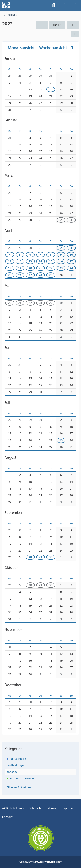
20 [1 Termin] (30, 268)
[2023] (73, 25)
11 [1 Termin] (10, 261)
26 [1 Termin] (20, 275)
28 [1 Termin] (30, 557)
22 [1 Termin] (51, 268)
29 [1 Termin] (51, 275)
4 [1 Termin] (10, 254)
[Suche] (54, 5)
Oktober (11, 568)
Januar (10, 58)
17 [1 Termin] (71, 261)
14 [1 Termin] (51, 89)
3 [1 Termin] (71, 220)
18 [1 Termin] (10, 268)
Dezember (13, 684)
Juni (8, 347)
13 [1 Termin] (30, 261)
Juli (7, 402)
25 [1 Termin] (10, 275)
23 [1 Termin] (61, 268)
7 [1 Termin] (40, 254)
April (8, 230)
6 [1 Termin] (30, 254)
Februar (11, 120)
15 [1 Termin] (51, 261)
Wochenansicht (53, 47)
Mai (7, 285)
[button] (75, 34)
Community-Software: (40, 862)
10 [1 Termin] (71, 254)
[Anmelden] (65, 5)
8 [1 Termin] (51, 254)
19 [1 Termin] (20, 268)
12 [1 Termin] (20, 261)
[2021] (42, 25)
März (9, 175)
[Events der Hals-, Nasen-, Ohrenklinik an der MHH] (6, 5)
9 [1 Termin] (61, 254)
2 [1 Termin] (61, 220)
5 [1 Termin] (20, 254)
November (13, 629)
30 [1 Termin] (51, 557)
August (10, 457)
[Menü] (75, 5)
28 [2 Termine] (40, 275)
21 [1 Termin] (40, 268)
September (13, 513)
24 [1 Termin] (71, 268)
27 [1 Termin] (30, 275)
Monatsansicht (21, 47)
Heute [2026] (57, 25)
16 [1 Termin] (61, 261)
